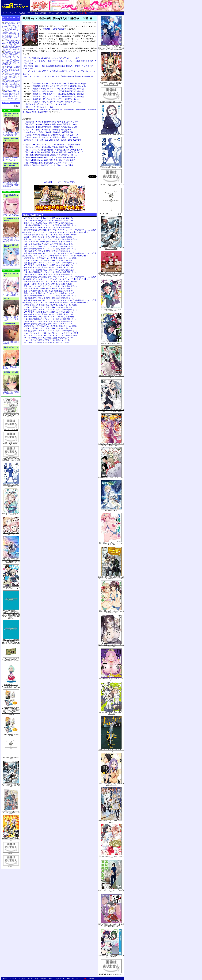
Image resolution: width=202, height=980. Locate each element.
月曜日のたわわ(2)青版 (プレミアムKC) (11, 485)
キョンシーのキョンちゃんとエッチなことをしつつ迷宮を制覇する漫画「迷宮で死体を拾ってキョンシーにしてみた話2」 (11, 76)
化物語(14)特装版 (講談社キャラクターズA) (11, 444)
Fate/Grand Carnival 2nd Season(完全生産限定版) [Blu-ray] (11, 839)
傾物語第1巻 (57, 109)
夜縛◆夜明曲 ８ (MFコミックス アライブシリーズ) (111, 544)
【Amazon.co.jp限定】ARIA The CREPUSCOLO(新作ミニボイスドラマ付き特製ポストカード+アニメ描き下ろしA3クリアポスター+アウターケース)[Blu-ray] (11, 711)
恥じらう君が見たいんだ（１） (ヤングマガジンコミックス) (111, 646)
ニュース (13, 13)
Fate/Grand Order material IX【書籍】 (11, 758)
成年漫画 (43, 13)
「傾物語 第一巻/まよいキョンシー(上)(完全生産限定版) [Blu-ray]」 (55, 89)
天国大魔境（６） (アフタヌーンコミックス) (111, 478)
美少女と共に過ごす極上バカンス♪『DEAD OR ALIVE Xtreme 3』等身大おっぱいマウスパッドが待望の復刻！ (11, 43)
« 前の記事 (48, 182)
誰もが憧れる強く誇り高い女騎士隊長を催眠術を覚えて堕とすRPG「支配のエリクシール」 (11, 48)
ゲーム (51, 13)
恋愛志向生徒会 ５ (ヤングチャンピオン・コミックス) (111, 713)
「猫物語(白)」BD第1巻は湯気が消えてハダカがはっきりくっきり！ (52, 122)
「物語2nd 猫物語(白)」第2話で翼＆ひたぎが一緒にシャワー (49, 163)
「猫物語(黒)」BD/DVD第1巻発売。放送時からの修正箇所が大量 (51, 127)
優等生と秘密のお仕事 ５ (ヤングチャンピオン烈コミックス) (111, 612)
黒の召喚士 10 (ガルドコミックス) (111, 343)
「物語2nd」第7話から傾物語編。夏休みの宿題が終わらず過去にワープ (53, 152)
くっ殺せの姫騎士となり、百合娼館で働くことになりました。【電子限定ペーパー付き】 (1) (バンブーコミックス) (111, 83)
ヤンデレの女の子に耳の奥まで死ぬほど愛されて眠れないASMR (48, 338)
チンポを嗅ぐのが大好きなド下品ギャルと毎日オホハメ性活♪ (47, 340)
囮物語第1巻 (81, 109)
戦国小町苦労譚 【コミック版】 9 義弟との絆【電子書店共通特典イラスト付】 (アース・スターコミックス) (111, 925)
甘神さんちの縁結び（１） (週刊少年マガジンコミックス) (111, 857)
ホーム (5, 13)
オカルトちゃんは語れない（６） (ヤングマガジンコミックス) (111, 310)
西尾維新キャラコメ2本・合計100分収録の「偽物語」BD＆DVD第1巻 (53, 140)
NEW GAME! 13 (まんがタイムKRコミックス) (111, 975)
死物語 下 (11, 853)
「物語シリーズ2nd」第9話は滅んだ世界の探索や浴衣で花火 (49, 147)
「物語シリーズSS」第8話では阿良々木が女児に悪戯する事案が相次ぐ (53, 150)
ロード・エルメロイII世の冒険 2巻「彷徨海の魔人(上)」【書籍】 (11, 785)
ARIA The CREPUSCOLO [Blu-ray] (11, 735)
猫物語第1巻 (33, 109)
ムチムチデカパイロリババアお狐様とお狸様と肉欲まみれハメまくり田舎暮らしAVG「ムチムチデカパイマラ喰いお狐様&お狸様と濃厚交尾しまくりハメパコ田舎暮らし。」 (11, 85)
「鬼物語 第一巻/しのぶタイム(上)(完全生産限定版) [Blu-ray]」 (53, 99)
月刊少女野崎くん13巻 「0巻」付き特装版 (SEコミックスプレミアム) (11, 415)
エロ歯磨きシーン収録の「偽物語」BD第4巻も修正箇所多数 (49, 132)
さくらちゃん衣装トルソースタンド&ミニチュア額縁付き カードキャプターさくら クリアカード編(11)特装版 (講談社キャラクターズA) (111, 275)
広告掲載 (83, 13)
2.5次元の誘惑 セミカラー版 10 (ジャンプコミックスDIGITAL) (111, 956)
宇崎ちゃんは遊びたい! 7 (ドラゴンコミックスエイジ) (11, 588)
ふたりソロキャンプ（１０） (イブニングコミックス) (111, 891)
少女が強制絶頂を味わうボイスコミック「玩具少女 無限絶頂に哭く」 (50, 225)
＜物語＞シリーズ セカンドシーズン (39, 107)
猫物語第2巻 (45, 109)
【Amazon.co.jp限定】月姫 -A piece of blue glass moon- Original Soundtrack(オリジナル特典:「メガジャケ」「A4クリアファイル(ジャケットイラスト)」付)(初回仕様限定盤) (111, 48)
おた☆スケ (60, 13)
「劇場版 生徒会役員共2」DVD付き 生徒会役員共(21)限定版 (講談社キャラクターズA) (11, 459)
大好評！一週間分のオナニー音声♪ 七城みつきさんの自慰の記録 (48, 237)
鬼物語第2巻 (43, 112)
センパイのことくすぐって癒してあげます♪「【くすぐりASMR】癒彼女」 (52, 333)
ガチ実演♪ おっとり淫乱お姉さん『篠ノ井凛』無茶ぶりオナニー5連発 (50, 235)
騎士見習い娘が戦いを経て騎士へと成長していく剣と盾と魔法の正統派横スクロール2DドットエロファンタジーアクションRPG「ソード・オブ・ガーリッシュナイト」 (11, 56)
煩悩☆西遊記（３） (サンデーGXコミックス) (111, 679)
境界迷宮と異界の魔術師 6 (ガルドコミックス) (111, 376)
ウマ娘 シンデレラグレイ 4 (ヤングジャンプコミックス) (111, 185)
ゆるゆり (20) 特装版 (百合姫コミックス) (11, 534)
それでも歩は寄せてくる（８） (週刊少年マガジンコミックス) (111, 784)
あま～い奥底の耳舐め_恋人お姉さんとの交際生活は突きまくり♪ (48, 221)
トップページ (59, 182)
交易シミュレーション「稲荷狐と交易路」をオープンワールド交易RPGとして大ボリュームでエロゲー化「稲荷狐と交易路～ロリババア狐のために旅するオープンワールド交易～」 (11, 35)
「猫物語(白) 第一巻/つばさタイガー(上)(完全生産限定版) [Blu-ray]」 (55, 83)
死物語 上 (11, 866)
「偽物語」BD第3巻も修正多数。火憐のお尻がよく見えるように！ (51, 135)
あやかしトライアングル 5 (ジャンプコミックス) (11, 514)
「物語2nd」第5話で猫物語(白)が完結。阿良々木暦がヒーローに (50, 155)
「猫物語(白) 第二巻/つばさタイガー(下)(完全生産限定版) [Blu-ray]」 (55, 86)
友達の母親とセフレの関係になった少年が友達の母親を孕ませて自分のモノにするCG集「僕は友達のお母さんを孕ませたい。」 (11, 69)
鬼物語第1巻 (31, 112)
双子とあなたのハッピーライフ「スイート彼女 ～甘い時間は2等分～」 (51, 239)
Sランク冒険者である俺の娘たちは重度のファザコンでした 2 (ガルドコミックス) (111, 411)
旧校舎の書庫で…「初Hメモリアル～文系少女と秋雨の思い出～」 (49, 228)
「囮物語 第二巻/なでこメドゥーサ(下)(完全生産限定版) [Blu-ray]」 (55, 96)
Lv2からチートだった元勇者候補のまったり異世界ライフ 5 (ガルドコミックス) (111, 444)
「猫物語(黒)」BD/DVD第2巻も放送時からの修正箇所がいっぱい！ (51, 124)
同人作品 (22, 13)
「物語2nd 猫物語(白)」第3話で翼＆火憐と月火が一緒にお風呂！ (51, 160)
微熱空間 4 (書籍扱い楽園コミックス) (111, 102)
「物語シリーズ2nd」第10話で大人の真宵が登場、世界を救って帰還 (52, 145)
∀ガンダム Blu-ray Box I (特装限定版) (11, 813)
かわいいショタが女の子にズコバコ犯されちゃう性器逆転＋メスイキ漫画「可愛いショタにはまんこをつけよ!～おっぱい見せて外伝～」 (11, 93)
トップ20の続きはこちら (13, 99)
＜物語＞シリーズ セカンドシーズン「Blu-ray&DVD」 (46, 104)
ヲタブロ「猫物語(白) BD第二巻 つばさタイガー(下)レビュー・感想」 (53, 58)
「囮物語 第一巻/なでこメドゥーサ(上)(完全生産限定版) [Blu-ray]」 (55, 94)
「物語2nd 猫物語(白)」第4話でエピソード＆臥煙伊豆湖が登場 (50, 157)
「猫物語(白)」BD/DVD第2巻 (53, 29)
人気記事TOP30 (72, 13)
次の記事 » (71, 182)
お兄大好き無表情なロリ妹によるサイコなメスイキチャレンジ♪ (48, 324)
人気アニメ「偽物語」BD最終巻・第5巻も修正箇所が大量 (48, 130)
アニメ (30, 13)
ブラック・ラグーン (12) (11, 430)
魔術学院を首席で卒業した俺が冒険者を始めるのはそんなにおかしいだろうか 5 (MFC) (111, 578)
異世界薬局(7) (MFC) (111, 510)
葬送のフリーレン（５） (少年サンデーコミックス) (111, 821)
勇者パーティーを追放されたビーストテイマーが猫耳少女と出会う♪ (50, 223)
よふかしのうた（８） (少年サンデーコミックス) (111, 750)
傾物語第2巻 (69, 109)
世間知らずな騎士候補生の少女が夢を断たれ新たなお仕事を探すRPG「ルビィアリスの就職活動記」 (11, 63)
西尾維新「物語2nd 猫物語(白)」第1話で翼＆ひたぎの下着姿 (49, 165)
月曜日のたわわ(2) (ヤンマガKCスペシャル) (111, 135)
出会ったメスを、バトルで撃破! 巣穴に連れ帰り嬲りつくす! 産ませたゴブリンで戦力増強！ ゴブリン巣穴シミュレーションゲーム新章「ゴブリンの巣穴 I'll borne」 (11, 26)
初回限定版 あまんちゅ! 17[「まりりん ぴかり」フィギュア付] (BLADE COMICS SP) (11, 686)
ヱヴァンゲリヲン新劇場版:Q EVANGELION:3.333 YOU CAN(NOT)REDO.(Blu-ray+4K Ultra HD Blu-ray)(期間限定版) (11, 642)
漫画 (36, 13)
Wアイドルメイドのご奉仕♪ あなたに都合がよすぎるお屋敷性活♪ (49, 218)
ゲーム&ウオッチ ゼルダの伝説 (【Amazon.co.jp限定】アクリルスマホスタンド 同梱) (11, 659)
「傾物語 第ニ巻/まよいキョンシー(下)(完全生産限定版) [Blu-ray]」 (55, 91)
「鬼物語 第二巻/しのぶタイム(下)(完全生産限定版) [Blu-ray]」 (53, 102)
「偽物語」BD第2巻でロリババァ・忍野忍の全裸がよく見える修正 (51, 137)
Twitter (91, 13)
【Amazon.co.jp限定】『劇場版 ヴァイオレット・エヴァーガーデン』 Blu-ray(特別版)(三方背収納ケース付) (11, 560)
